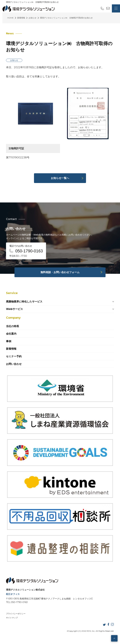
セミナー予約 (14, 356)
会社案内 (11, 334)
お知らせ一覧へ (60, 178)
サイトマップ (12, 618)
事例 (9, 341)
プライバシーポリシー (16, 614)
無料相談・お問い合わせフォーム (60, 272)
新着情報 (11, 349)
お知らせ (14, 60)
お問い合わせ (14, 364)
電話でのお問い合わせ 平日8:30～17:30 (26, 251)
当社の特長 (13, 326)
